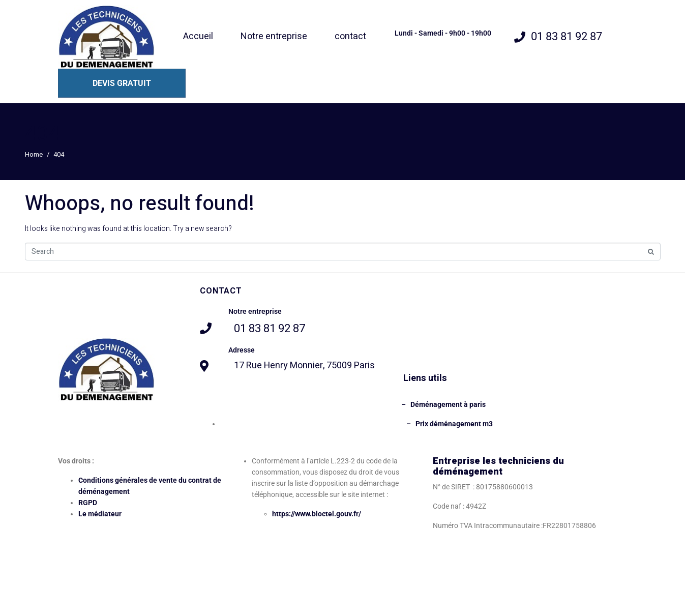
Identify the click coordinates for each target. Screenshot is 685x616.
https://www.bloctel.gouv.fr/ (317, 514)
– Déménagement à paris (443, 404)
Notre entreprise (274, 36)
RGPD (88, 503)
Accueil (198, 36)
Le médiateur (100, 514)
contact (350, 36)
